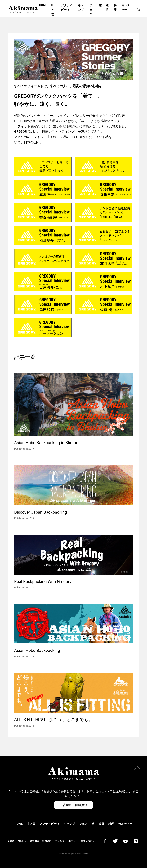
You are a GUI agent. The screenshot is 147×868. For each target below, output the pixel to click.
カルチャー (126, 7)
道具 (107, 7)
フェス (91, 10)
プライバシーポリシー (66, 841)
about (11, 841)
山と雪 (53, 10)
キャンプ (81, 7)
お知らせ (22, 841)
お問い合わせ (88, 841)
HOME (43, 5)
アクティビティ (67, 7)
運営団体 (34, 841)
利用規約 (47, 841)
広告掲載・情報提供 (73, 805)
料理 (115, 7)
